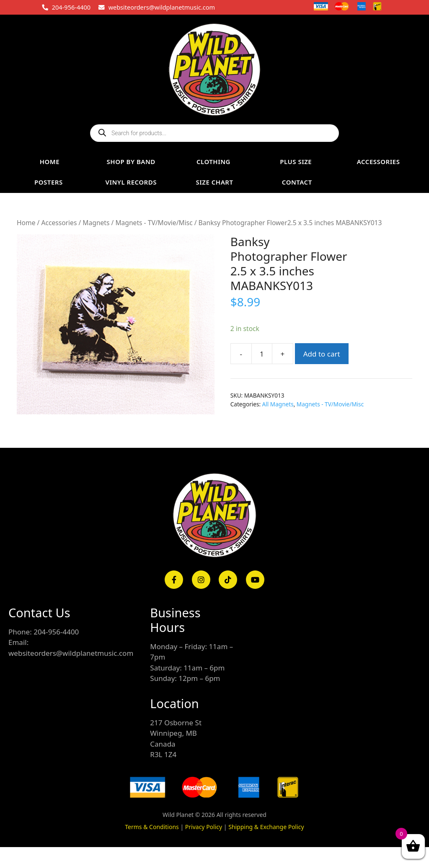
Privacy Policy (204, 827)
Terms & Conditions (152, 827)
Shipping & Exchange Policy (266, 827)
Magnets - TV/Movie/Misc (154, 223)
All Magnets (278, 404)
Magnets (96, 223)
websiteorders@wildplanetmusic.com (162, 7)
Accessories (59, 223)
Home (26, 223)
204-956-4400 (71, 7)
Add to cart (322, 354)
